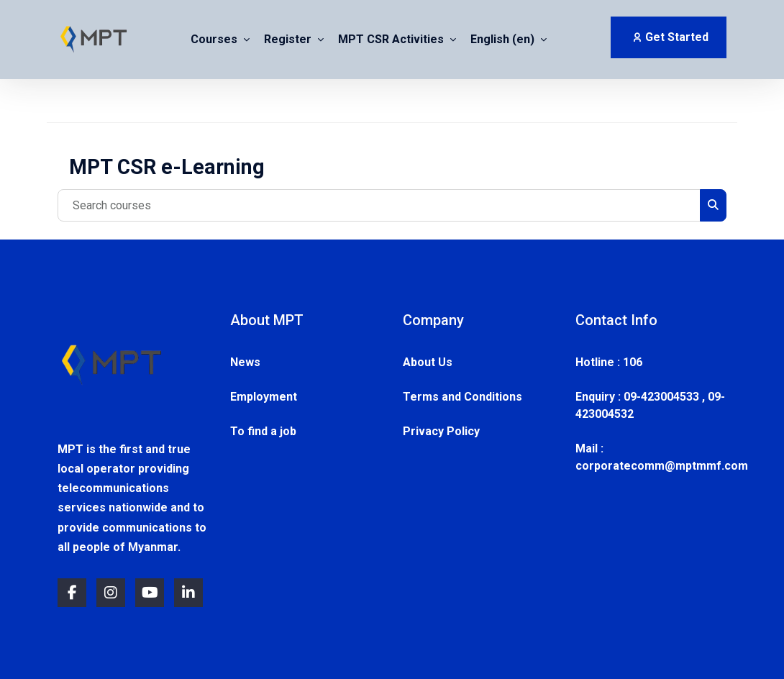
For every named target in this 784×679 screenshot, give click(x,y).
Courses (215, 40)
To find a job (263, 431)
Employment (264, 397)
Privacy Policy (441, 431)
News (245, 362)
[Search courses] (379, 205)
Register (289, 40)
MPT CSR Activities (392, 40)
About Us (428, 362)
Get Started (670, 37)
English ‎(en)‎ (504, 40)
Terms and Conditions (462, 397)
